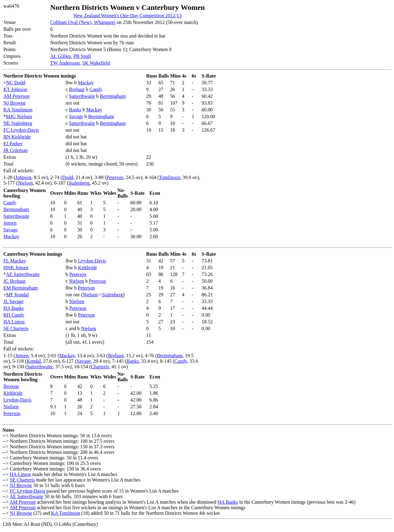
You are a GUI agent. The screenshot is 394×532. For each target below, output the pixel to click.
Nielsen (25, 183)
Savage (76, 116)
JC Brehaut (14, 281)
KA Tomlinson (18, 110)
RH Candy (14, 315)
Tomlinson (170, 177)
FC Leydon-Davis (21, 130)
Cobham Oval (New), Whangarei (83, 22)
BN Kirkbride (17, 137)
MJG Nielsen (19, 116)
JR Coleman (16, 150)
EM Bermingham (21, 288)
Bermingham (113, 96)
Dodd (68, 177)
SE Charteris (16, 328)
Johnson (23, 177)
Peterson (115, 177)
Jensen (10, 223)
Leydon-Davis (92, 261)
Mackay (86, 83)
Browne (11, 386)
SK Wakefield (96, 63)
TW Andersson (65, 63)
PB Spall (82, 56)
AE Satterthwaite (23, 274)
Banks (75, 110)
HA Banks (14, 308)
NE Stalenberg (18, 123)
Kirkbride (87, 268)
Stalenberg (79, 183)
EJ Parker (13, 144)
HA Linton (14, 322)
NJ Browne (14, 103)
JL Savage (14, 301)
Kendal (34, 361)
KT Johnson (15, 89)
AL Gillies (60, 56)
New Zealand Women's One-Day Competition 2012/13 (128, 16)
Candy (96, 89)
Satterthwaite (82, 96)
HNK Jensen (16, 268)
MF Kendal (17, 295)
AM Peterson (16, 96)
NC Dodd (16, 83)
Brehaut (77, 89)
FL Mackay (15, 261)
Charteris (100, 367)
